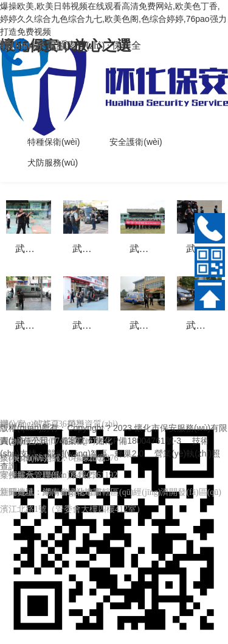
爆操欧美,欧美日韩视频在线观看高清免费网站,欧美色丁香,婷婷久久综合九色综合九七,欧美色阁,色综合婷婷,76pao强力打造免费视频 (113, 19)
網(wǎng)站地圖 (72, 492)
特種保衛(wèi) (54, 142)
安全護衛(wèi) (136, 142)
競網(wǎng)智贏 (78, 453)
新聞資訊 (17, 492)
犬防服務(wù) (53, 163)
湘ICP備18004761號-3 (139, 441)
